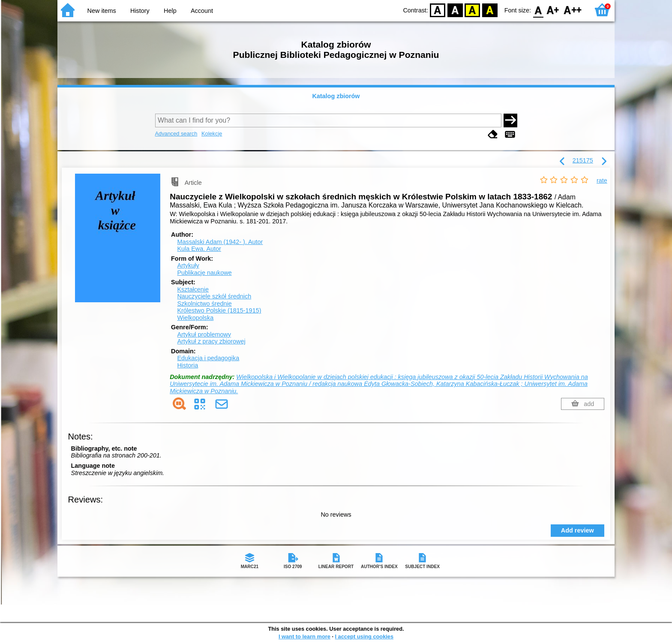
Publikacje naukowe (204, 273)
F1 (553, 10)
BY (490, 10)
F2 (573, 10)
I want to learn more (304, 636)
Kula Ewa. (199, 249)
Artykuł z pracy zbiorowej (211, 341)
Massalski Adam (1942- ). (220, 242)
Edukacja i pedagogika (208, 358)
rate (602, 181)
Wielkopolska (195, 318)
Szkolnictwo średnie (204, 304)
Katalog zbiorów (336, 96)
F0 (538, 10)
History (140, 11)
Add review (577, 530)
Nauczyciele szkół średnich (214, 296)
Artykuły (188, 265)
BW (455, 10)
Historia (187, 365)
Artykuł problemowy (204, 334)
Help (170, 11)
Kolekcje (212, 134)
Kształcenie (193, 289)
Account (202, 11)
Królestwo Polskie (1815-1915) (219, 310)
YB (472, 10)
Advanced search (176, 134)
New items (102, 11)
